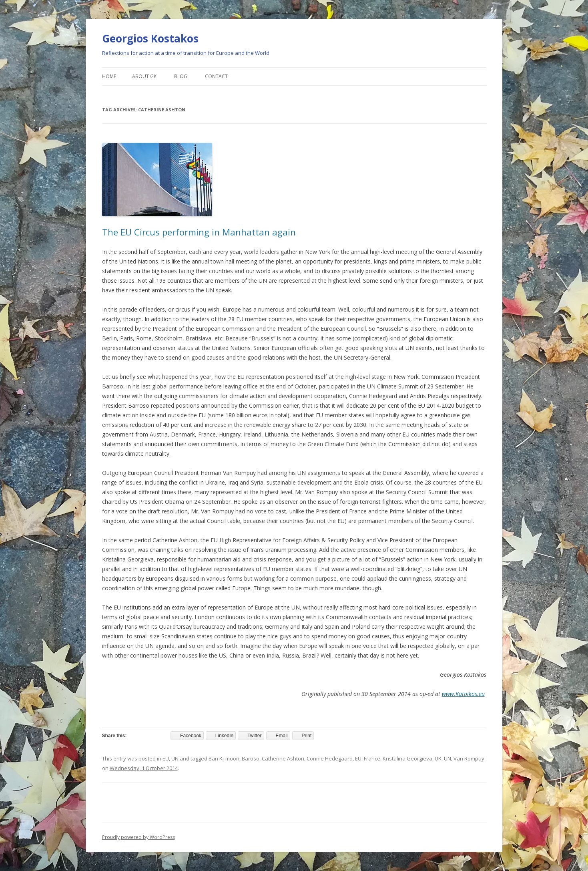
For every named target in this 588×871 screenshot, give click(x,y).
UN (175, 758)
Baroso (251, 758)
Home (109, 76)
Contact (216, 76)
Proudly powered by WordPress (138, 837)
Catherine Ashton (283, 758)
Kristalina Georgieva (407, 758)
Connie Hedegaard (330, 758)
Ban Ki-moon (224, 758)
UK (438, 758)
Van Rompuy (469, 758)
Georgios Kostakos (150, 38)
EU (166, 758)
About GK (144, 76)
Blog (181, 76)
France (372, 758)
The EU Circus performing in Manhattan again (199, 232)
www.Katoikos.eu (463, 694)
